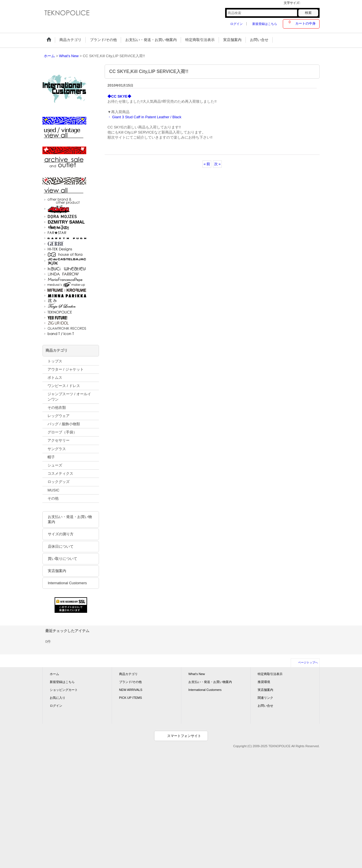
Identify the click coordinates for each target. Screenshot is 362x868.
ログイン (236, 24)
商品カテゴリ (128, 674)
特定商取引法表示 (270, 674)
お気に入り (58, 698)
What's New (197, 674)
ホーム (54, 674)
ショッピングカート (64, 690)
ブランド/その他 (130, 682)
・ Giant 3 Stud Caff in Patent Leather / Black (144, 117)
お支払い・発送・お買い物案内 (70, 519)
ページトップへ (308, 662)
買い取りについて (63, 559)
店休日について (61, 546)
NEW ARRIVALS (131, 690)
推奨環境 (264, 682)
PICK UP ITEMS (131, 698)
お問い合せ (265, 706)
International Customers (67, 583)
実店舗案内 (57, 571)
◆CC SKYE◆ (119, 96)
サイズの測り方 (61, 534)
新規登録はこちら (265, 24)
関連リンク (265, 698)
